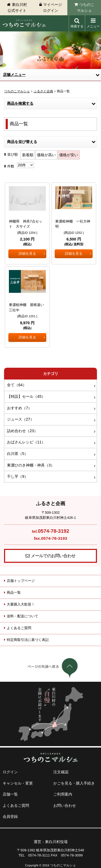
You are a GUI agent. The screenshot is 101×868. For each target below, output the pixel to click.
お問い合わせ (65, 805)
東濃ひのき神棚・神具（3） (31, 465)
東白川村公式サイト (17, 8)
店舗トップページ (21, 581)
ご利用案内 (63, 794)
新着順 (28, 155)
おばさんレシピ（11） (26, 442)
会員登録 (10, 816)
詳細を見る (27, 254)
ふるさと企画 (43, 91)
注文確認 (61, 772)
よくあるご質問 (19, 628)
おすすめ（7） (19, 408)
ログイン (10, 772)
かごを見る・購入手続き (74, 783)
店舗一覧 (10, 794)
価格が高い (46, 155)
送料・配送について (22, 616)
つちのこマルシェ (86, 8)
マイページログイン (53, 8)
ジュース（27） (20, 419)
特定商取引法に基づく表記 (28, 640)
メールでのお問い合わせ (53, 556)
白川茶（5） (18, 454)
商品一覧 (14, 592)
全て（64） (17, 385)
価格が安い (69, 155)
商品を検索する (20, 103)
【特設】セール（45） (26, 396)
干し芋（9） (18, 476)
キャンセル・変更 (18, 783)
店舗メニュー (14, 75)
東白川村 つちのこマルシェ (24, 23)
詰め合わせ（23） (22, 431)
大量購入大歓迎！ (21, 604)
